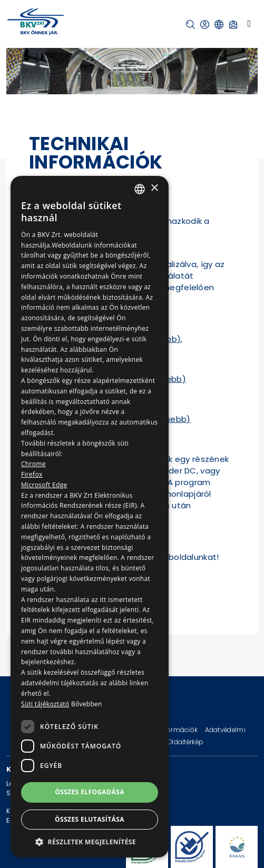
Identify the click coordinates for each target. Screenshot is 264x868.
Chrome (33, 464)
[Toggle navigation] (249, 24)
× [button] (154, 188)
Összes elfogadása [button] (90, 792)
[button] (190, 24)
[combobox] (140, 189)
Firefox (32, 474)
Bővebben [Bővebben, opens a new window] (87, 704)
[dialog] (90, 517)
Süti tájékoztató (45, 704)
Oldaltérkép (185, 742)
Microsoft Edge (44, 485)
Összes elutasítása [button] (90, 819)
